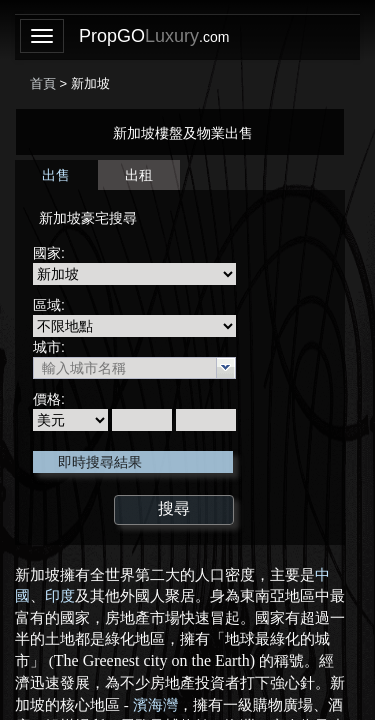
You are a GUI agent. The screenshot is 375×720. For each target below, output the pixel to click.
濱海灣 (155, 705)
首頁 (43, 83)
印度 (60, 596)
